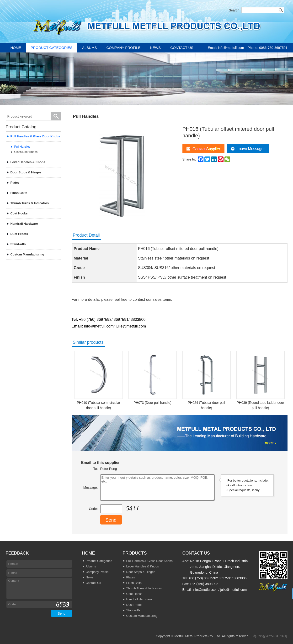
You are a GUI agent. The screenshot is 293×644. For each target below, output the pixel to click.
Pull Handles (22, 147)
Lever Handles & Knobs (28, 162)
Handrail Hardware (24, 224)
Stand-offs (18, 244)
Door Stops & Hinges (26, 172)
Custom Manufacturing (27, 254)
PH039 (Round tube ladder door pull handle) (261, 380)
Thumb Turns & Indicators (30, 203)
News (155, 48)
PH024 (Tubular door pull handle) (207, 380)
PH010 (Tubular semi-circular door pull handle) (99, 380)
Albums (90, 48)
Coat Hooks (19, 213)
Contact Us (182, 48)
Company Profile (124, 48)
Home (16, 48)
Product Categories (52, 48)
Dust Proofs (19, 234)
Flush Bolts (19, 193)
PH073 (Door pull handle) (153, 378)
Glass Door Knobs (26, 152)
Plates (15, 183)
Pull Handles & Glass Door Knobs (35, 136)
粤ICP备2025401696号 (270, 636)
